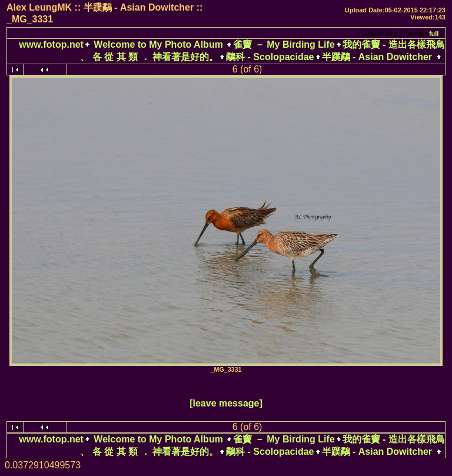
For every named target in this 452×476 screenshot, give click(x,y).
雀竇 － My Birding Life (284, 44)
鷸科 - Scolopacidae (270, 57)
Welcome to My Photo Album (158, 44)
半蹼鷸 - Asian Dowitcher (377, 57)
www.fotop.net (51, 44)
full (434, 34)
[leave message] (226, 403)
